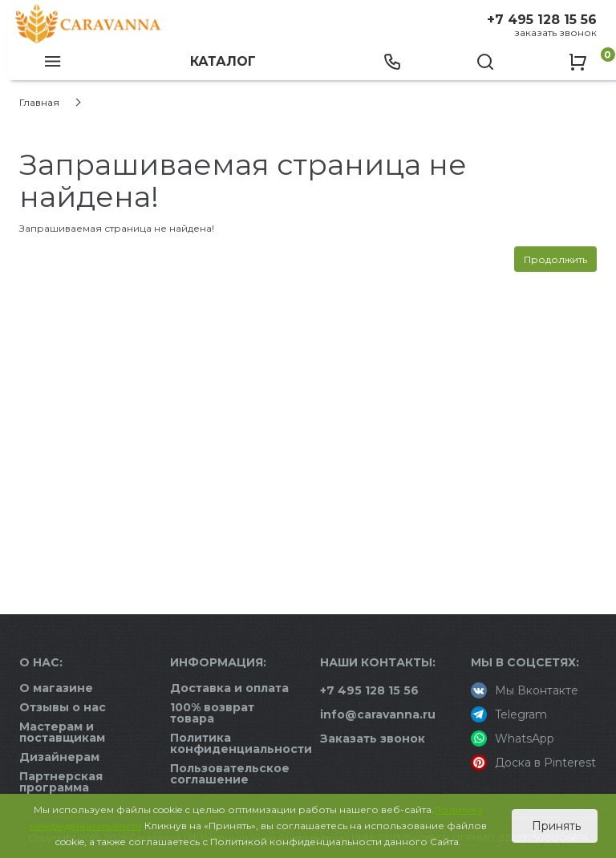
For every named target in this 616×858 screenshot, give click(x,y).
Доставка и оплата (229, 688)
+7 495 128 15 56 (542, 20)
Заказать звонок (555, 32)
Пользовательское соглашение (230, 774)
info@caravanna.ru (378, 714)
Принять (555, 826)
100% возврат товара (212, 713)
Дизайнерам (59, 757)
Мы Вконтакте (525, 690)
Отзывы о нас (63, 707)
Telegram (509, 714)
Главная (39, 102)
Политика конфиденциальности (241, 743)
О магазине (56, 688)
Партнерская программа (61, 782)
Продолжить (555, 259)
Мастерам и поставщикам (62, 732)
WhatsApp (513, 739)
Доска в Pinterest (533, 763)
